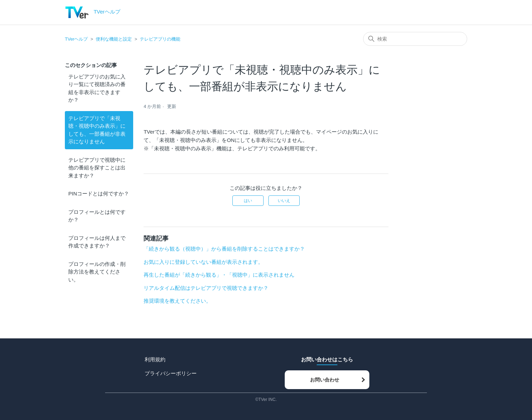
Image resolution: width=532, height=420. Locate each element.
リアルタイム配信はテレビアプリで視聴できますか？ (206, 288)
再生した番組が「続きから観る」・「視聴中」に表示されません (219, 275)
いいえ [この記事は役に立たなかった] (284, 201)
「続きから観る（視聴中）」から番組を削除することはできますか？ (224, 249)
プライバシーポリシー (171, 373)
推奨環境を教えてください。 (177, 301)
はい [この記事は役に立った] (248, 201)
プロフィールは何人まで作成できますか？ (97, 242)
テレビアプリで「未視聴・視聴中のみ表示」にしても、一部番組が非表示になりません (97, 130)
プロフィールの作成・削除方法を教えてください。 (97, 272)
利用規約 (155, 359)
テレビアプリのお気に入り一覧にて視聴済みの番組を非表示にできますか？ (97, 88)
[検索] (415, 39)
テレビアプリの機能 (160, 39)
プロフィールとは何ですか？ (97, 216)
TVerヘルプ (76, 39)
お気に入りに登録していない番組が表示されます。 (203, 262)
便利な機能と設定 (114, 39)
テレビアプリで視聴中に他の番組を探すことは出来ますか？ (97, 168)
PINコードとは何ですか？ (99, 194)
